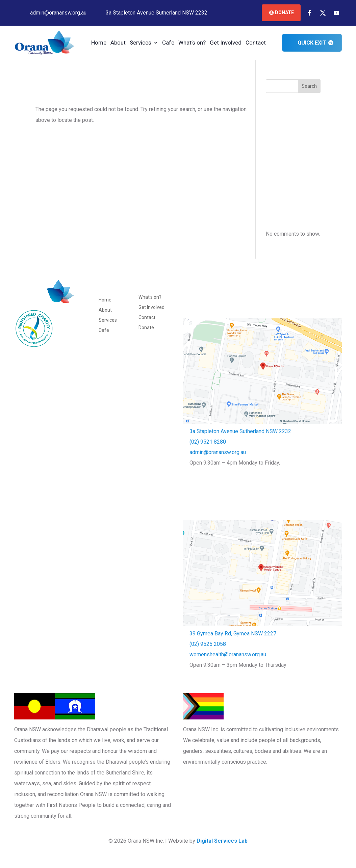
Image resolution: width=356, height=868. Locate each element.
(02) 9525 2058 (208, 644)
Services (140, 43)
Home (98, 43)
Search (309, 86)
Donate (284, 12)
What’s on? (192, 43)
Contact (255, 43)
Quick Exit (312, 43)
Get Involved (225, 43)
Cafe (168, 43)
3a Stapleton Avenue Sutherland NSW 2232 (240, 431)
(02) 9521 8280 (208, 442)
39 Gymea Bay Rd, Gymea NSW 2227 (233, 634)
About (118, 43)
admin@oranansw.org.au (218, 452)
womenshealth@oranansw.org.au (228, 654)
